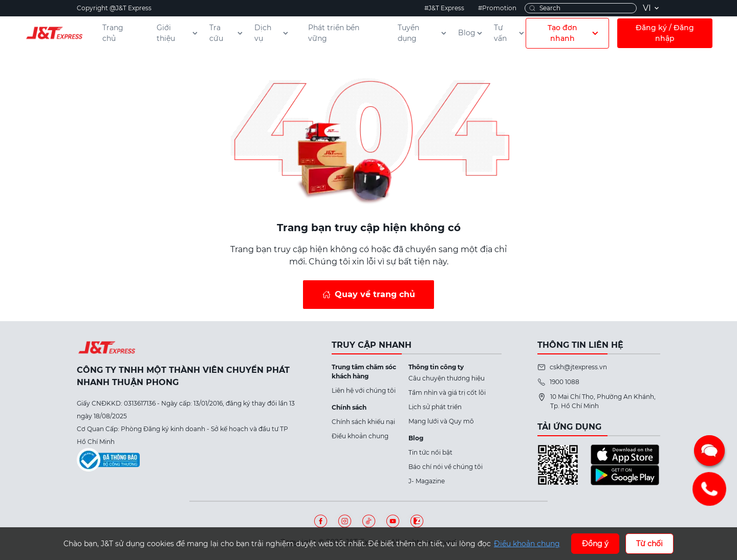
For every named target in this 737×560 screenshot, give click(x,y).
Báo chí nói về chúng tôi (446, 467)
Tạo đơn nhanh (574, 33)
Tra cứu (227, 33)
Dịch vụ (272, 33)
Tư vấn (510, 33)
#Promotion (497, 8)
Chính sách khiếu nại (363, 422)
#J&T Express (444, 8)
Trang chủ (113, 33)
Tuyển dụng (423, 33)
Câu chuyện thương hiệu (447, 378)
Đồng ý (595, 544)
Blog (471, 33)
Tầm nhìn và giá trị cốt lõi (447, 393)
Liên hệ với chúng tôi (364, 390)
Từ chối (649, 544)
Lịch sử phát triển (435, 407)
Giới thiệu (178, 33)
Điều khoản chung (360, 436)
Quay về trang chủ (375, 294)
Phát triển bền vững (334, 33)
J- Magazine (427, 481)
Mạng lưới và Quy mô (441, 421)
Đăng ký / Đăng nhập (665, 33)
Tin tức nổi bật (430, 452)
